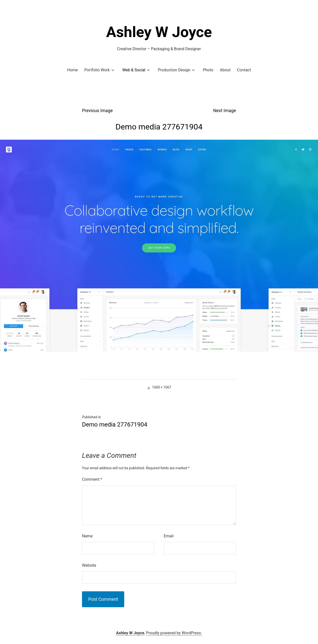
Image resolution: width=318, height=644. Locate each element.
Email (169, 536)
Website (89, 565)
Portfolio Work (97, 70)
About (225, 70)
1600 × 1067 (162, 387)
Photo (208, 70)
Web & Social (134, 70)
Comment (92, 479)
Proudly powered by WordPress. (174, 633)
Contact (244, 70)
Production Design (174, 70)
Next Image (225, 110)
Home (72, 70)
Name (87, 536)
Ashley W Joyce (159, 32)
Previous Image (97, 110)
